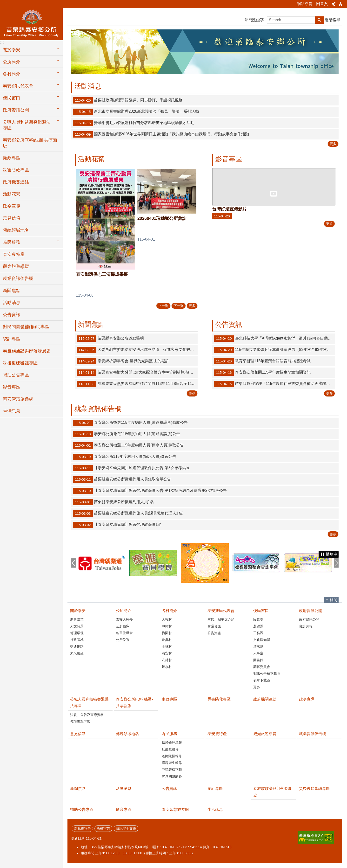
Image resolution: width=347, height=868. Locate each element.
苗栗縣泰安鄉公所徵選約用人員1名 (113, 502)
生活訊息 (12, 411)
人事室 (258, 653)
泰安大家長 (124, 619)
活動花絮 (12, 194)
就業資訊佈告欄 (18, 278)
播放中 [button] (332, 554)
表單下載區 (262, 680)
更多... (258, 687)
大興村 (167, 619)
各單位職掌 (124, 633)
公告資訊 (12, 315)
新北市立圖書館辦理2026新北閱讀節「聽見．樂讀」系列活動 (136, 112)
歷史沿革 (77, 619)
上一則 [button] (73, 563)
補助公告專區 (16, 375)
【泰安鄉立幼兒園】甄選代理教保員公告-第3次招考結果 (131, 468)
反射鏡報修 (170, 749)
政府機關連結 (16, 182)
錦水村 (167, 667)
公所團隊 (123, 626)
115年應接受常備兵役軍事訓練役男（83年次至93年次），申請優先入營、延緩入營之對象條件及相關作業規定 (274, 350)
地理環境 (77, 633)
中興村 (167, 626)
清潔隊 (258, 646)
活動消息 (12, 303)
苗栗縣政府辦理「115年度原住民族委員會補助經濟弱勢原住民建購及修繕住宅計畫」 (274, 384)
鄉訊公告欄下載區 (267, 674)
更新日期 (78, 838)
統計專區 (12, 339)
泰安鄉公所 (31, 23)
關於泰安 (78, 611)
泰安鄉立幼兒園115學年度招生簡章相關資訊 (262, 373)
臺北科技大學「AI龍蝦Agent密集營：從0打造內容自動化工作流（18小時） (274, 339)
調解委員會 (262, 667)
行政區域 (77, 640)
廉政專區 (12, 158)
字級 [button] (340, 4)
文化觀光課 (262, 640)
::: (5, 3)
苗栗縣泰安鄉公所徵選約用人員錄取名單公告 (122, 479)
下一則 (179, 306)
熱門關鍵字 (254, 20)
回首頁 (322, 4)
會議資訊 (214, 626)
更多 (333, 144)
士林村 (167, 646)
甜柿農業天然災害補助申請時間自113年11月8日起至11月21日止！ (137, 384)
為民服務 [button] (12, 242)
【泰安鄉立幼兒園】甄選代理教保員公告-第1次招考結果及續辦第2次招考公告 (150, 491)
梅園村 (167, 633)
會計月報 (306, 626)
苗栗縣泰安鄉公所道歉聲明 (110, 339)
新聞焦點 (12, 291)
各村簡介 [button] (12, 74)
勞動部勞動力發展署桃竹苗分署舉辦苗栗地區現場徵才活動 (134, 123)
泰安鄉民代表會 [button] (18, 86)
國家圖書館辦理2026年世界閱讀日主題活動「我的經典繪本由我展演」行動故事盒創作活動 (161, 134)
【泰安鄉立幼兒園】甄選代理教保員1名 (117, 525)
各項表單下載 (80, 722)
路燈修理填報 (172, 743)
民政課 (258, 619)
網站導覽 (305, 4)
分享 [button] (334, 4)
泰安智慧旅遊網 (18, 399)
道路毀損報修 (172, 756)
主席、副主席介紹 (221, 619)
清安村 (167, 653)
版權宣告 (103, 828)
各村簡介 (169, 611)
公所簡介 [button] (12, 62)
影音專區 (12, 387)
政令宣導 (12, 206)
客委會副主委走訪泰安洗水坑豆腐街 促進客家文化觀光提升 (137, 350)
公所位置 (123, 640)
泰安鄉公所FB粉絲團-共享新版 (30, 143)
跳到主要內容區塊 (3, 3)
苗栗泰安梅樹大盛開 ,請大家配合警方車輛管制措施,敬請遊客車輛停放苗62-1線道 (137, 373)
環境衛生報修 (172, 763)
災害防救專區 (16, 170)
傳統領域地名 (16, 230)
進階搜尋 (333, 20)
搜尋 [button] (319, 20)
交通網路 (77, 646)
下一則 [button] (336, 563)
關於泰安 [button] (12, 50)
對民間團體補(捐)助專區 (26, 327)
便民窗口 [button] (12, 98)
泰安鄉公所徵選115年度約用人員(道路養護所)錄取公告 (130, 423)
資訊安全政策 (126, 828)
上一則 (163, 306)
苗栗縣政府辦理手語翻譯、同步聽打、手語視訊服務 (128, 100)
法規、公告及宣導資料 (87, 715)
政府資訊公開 (311, 611)
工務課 (258, 633)
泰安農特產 (14, 254)
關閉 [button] (334, 600)
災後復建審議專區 (20, 363)
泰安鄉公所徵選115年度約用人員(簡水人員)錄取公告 (128, 445)
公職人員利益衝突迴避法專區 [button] (27, 125)
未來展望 (77, 653)
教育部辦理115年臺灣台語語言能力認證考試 (262, 361)
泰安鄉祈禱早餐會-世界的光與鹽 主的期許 (123, 361)
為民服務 (169, 734)
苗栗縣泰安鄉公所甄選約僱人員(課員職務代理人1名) (128, 514)
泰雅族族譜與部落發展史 (27, 351)
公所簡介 (124, 611)
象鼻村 (167, 640)
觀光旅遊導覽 (16, 266)
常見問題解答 (172, 776)
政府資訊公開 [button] (16, 110)
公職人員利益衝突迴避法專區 (89, 702)
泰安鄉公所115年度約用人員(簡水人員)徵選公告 (125, 457)
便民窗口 (261, 611)
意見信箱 (12, 218)
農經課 (258, 626)
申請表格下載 (172, 770)
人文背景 (77, 626)
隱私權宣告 (82, 828)
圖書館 (258, 660)
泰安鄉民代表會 (221, 611)
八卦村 (167, 660)
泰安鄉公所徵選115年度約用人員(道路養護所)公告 (127, 434)
